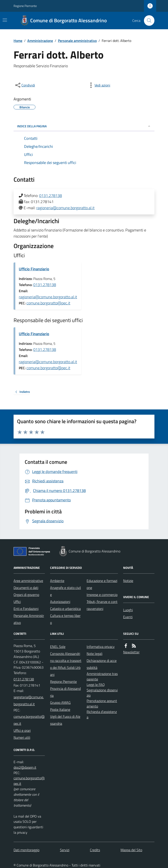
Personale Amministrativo (29, 619)
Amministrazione (40, 41)
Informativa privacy (101, 647)
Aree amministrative (28, 581)
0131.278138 (51, 196)
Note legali (94, 654)
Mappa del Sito (131, 850)
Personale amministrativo (77, 41)
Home (18, 41)
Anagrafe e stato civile (66, 591)
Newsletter (131, 652)
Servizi (65, 850)
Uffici (17, 602)
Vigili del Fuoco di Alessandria (65, 720)
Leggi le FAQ (96, 685)
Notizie (128, 581)
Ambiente (57, 581)
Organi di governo (26, 595)
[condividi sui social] (25, 85)
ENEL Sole (58, 647)
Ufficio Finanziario (34, 269)
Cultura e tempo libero (65, 619)
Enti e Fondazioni (26, 609)
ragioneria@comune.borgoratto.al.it (65, 208)
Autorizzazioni (60, 602)
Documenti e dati (26, 588)
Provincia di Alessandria (65, 692)
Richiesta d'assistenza (102, 714)
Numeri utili (22, 737)
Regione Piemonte (25, 6)
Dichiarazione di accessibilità (102, 664)
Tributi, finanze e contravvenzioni (102, 605)
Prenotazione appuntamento (102, 703)
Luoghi (128, 610)
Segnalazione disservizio (102, 693)
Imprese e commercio (102, 595)
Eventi (128, 617)
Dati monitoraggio (26, 850)
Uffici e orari (22, 730)
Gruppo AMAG (60, 702)
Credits (95, 850)
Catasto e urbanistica (65, 609)
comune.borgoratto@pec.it (48, 303)
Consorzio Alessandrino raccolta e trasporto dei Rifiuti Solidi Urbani (66, 664)
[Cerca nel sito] (147, 21)
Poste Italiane (60, 709)
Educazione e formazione (102, 584)
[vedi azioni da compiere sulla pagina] (99, 85)
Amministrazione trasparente (102, 676)
